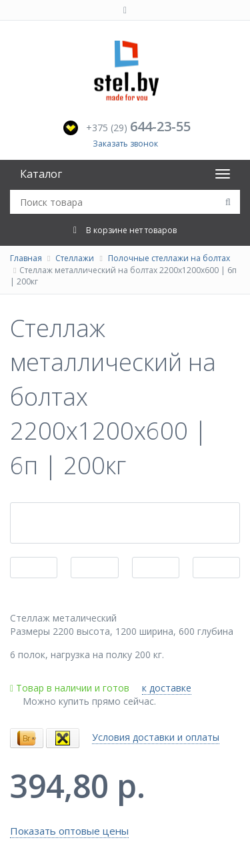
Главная (26, 258)
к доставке (167, 688)
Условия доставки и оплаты (156, 737)
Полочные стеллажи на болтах (169, 258)
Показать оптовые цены (69, 831)
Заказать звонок (125, 144)
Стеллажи (75, 258)
